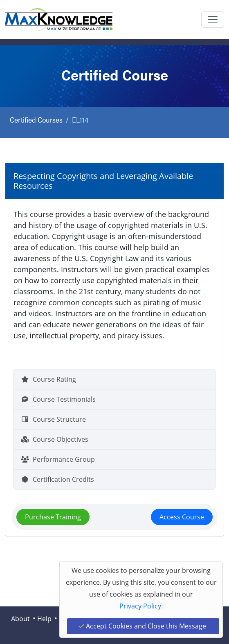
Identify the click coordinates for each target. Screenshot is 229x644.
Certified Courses (36, 120)
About (20, 619)
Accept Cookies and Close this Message (142, 626)
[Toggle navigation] (213, 20)
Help (44, 619)
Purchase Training (53, 517)
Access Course (182, 517)
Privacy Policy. (141, 606)
